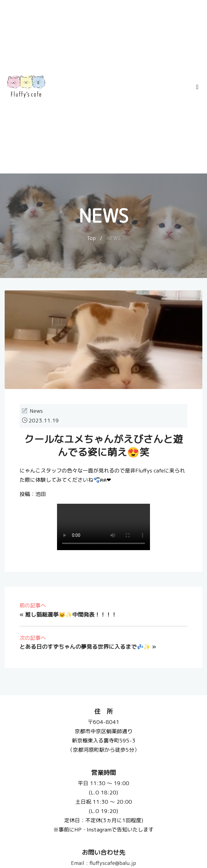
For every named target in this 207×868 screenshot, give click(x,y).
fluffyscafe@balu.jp (103, 863)
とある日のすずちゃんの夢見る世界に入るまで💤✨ (85, 647)
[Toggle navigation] (197, 87)
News (36, 411)
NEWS (113, 238)
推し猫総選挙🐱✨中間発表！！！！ (71, 615)
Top (91, 238)
